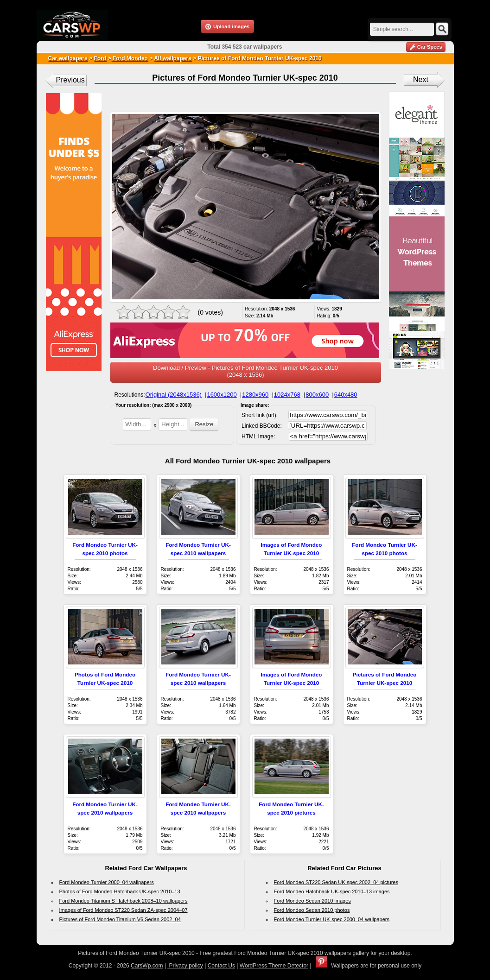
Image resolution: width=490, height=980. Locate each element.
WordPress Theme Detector (274, 966)
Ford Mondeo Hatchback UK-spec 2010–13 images (332, 891)
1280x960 (255, 395)
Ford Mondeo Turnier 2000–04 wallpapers (107, 882)
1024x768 (287, 395)
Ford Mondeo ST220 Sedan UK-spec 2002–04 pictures (336, 882)
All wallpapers (173, 58)
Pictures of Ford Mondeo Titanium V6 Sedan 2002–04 (120, 919)
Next (421, 79)
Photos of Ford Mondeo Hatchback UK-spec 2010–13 (120, 891)
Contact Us (221, 966)
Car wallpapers (68, 58)
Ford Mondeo (130, 58)
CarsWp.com (147, 966)
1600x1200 (222, 395)
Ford (100, 58)
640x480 (346, 395)
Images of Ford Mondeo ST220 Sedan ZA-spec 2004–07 (124, 910)
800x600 (317, 395)
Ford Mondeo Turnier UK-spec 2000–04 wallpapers (332, 919)
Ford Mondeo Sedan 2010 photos (312, 910)
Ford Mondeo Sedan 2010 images (312, 901)
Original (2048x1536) (174, 395)
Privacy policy (185, 966)
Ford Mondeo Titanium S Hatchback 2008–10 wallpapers (124, 901)
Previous (70, 80)
